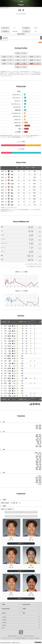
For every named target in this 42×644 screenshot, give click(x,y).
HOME (1, 8)
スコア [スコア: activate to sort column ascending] (14, 322)
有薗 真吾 (38, 435)
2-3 (14, 356)
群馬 (12, 171)
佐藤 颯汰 (38, 481)
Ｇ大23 (9, 348)
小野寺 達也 (38, 453)
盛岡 (10, 353)
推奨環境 (14, 636)
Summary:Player (6, 609)
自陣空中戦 (18, 126)
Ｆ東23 (9, 338)
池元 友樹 (38, 477)
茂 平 (40, 454)
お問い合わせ (31, 636)
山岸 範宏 (38, 425)
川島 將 (39, 443)
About (24, 613)
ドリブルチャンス (16, 113)
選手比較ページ (21, 544)
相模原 (9, 336)
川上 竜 (39, 438)
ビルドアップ (17, 122)
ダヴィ (40, 476)
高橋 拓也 (38, 427)
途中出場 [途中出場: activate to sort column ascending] (28, 168)
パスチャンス (17, 119)
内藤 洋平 (38, 463)
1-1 (15, 333)
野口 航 (39, 459)
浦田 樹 (39, 441)
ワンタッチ (16, 94)
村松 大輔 (38, 446)
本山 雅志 (38, 469)
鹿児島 (9, 358)
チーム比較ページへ (21, 512)
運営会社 (27, 636)
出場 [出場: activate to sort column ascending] (17, 168)
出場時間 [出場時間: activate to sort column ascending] (33, 168)
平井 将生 (38, 479)
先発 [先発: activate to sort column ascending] (22, 168)
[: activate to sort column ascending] (5, 168)
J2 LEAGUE (4, 620)
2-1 (14, 329)
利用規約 (10, 636)
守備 (19, 129)
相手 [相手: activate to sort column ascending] (9, 322)
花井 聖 (39, 466)
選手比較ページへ (21, 516)
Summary (4, 625)
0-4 (14, 336)
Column (4, 613)
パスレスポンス (17, 107)
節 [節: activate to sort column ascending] (2, 322)
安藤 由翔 (38, 456)
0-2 (14, 331)
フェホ (40, 484)
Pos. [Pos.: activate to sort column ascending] (25, 322)
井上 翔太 (38, 458)
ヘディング (16, 98)
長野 (10, 333)
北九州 (12, 184)
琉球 (10, 326)
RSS (40, 42)
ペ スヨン (38, 445)
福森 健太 (38, 436)
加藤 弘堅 (38, 461)
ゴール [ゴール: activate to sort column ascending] (38, 168)
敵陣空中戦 (18, 110)
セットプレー (16, 104)
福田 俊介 (38, 440)
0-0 (15, 358)
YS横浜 (9, 356)
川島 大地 (38, 464)
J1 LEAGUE (4, 617)
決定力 (19, 91)
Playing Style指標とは (17, 137)
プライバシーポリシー (20, 636)
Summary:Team (26, 604)
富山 (10, 351)
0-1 (14, 341)
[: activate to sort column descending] (2, 168)
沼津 (10, 331)
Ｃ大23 (9, 346)
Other (3, 628)
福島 (10, 396)
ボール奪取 (18, 132)
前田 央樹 (38, 482)
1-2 (14, 326)
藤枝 (12, 177)
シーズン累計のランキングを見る (34, 266)
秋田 (10, 343)
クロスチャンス (17, 116)
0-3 (14, 351)
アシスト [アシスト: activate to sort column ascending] (33, 322)
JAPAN (24, 609)
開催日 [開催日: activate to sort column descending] (5, 322)
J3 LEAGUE (4, 622)
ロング (18, 101)
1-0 (14, 338)
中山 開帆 (38, 429)
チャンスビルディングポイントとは (33, 264)
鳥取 (10, 386)
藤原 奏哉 (38, 468)
